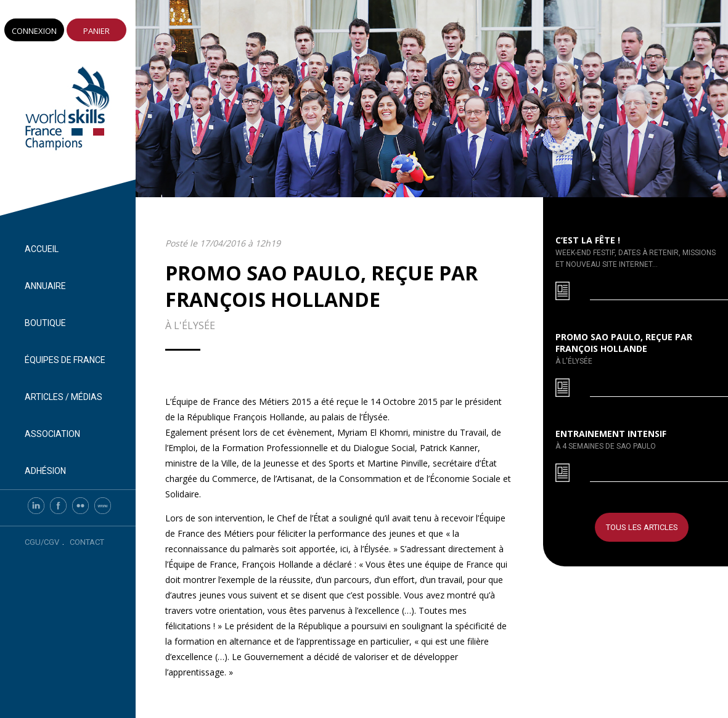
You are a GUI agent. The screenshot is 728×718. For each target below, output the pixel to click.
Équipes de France (65, 360)
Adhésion (45, 471)
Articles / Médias (63, 397)
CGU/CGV (42, 542)
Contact (87, 542)
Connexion (34, 31)
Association (52, 434)
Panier (96, 31)
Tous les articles (642, 527)
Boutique (45, 323)
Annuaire (45, 286)
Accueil (42, 249)
